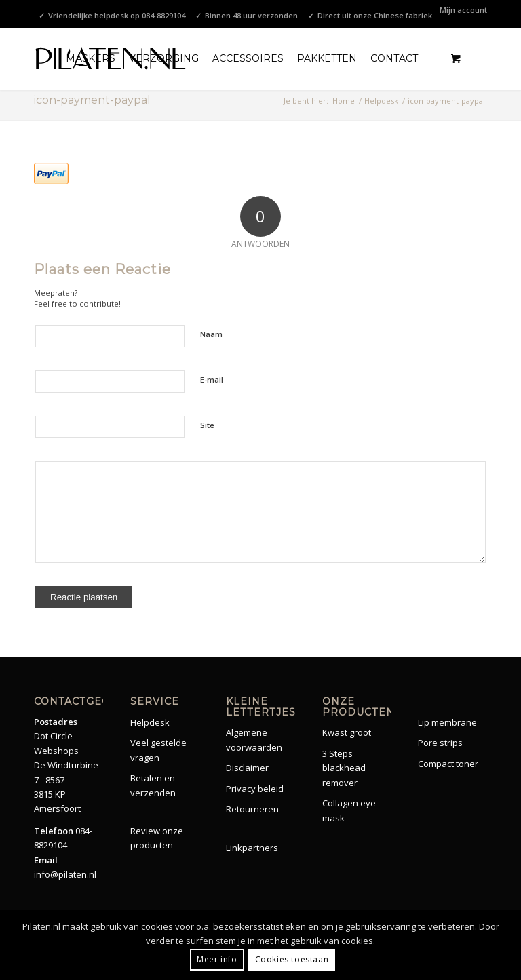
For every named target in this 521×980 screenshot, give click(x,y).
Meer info (217, 959)
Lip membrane (447, 722)
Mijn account (463, 10)
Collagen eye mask (349, 810)
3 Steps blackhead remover (344, 768)
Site (207, 425)
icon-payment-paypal (92, 100)
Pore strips (440, 743)
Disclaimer (247, 768)
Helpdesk (150, 722)
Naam (211, 334)
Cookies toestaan (292, 959)
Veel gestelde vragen (158, 750)
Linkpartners (252, 848)
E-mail (212, 379)
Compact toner (448, 764)
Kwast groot (347, 732)
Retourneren (252, 809)
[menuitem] (460, 10)
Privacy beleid (255, 789)
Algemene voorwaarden (254, 740)
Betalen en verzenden (153, 785)
